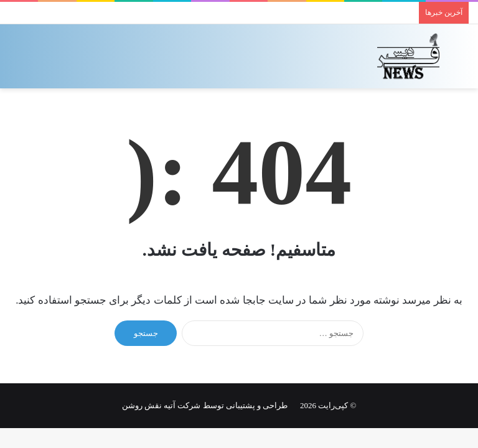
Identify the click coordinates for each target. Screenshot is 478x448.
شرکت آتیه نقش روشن (162, 405)
